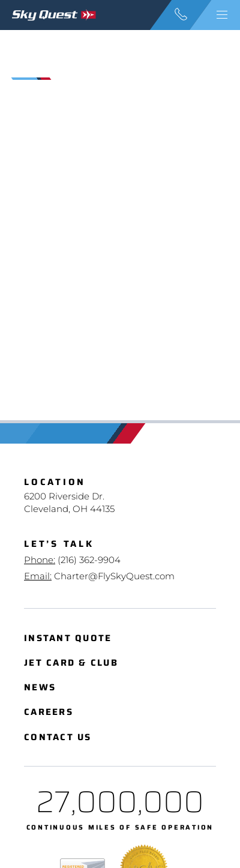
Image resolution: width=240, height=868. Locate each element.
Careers (49, 712)
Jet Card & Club (71, 663)
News (40, 688)
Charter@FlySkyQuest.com (114, 576)
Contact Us (58, 737)
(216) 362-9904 (89, 560)
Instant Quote (68, 638)
